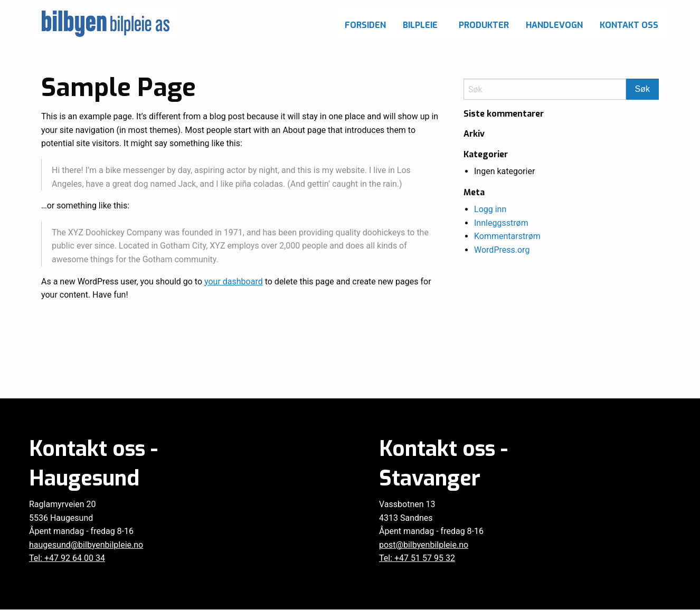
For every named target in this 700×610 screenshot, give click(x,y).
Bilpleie (420, 25)
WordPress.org (502, 250)
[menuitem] (365, 22)
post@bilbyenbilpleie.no (424, 545)
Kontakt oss (629, 25)
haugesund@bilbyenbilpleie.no (86, 545)
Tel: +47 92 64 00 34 (67, 558)
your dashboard (234, 282)
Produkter (484, 25)
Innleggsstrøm (501, 223)
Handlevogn (554, 25)
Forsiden (365, 25)
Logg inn (490, 209)
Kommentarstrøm (507, 236)
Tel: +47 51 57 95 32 (417, 558)
